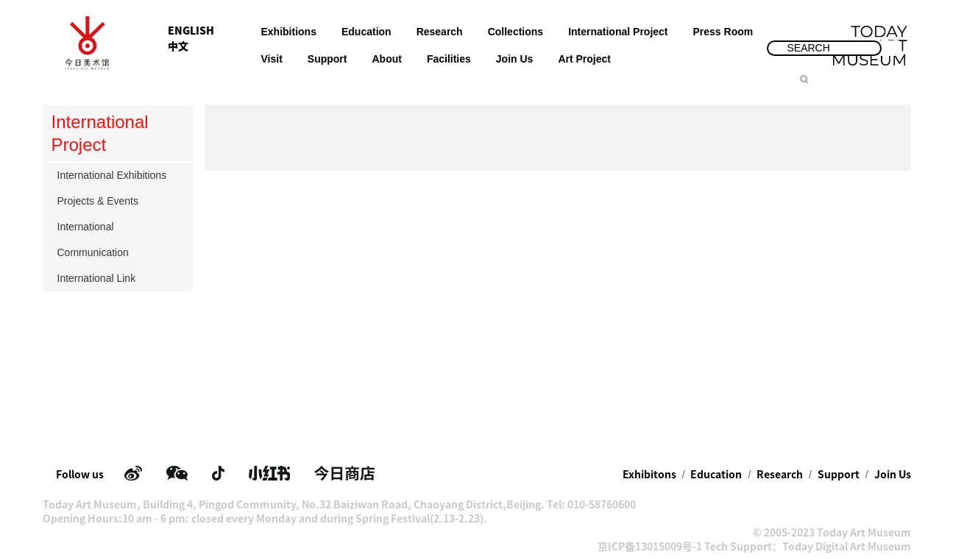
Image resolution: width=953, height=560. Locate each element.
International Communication (120, 240)
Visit (272, 59)
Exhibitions (289, 32)
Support (327, 59)
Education (366, 32)
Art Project (584, 59)
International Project (618, 32)
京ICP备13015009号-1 (650, 547)
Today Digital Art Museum (847, 547)
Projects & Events (120, 201)
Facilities (449, 59)
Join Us (515, 59)
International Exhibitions (120, 175)
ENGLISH (191, 31)
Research (440, 32)
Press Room (723, 32)
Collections (516, 32)
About (386, 59)
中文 (178, 46)
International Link (120, 278)
